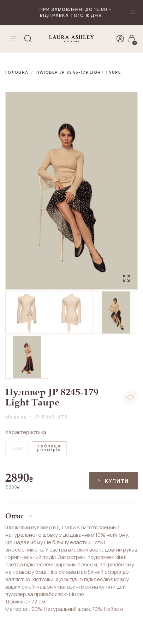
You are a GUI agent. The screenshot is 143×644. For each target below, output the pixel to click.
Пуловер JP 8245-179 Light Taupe (79, 72)
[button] (71, 513)
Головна (17, 72)
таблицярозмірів (49, 448)
